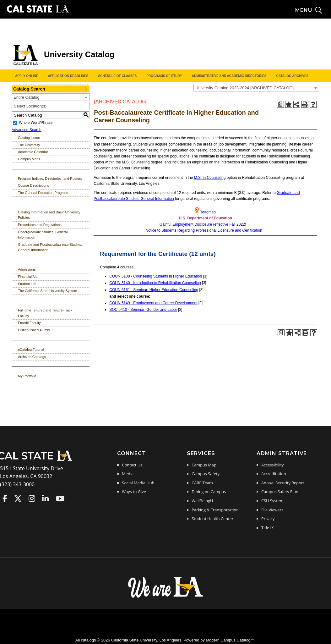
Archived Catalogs (32, 357)
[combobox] (256, 88)
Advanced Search (27, 130)
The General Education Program (43, 193)
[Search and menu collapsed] (313, 10)
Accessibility (272, 465)
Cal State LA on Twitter (18, 498)
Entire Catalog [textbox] (26, 97)
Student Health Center (212, 519)
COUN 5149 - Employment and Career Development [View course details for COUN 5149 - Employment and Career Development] (153, 303)
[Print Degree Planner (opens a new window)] (280, 104)
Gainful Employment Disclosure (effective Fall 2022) (203, 224)
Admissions (27, 269)
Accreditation (274, 474)
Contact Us (132, 465)
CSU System (272, 501)
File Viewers (272, 510)
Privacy (268, 519)
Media (128, 474)
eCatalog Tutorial (31, 350)
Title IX (268, 528)
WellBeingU (202, 501)
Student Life (27, 284)
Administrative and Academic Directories (229, 76)
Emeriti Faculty (29, 323)
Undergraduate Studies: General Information (43, 235)
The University (29, 145)
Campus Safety (206, 474)
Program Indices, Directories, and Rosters (50, 179)
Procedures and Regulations (40, 225)
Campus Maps (29, 159)
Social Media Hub (138, 483)
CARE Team (202, 483)
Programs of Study (164, 76)
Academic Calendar (33, 152)
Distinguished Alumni (34, 330)
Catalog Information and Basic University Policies (49, 215)
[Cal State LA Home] (37, 460)
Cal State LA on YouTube (60, 498)
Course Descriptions (33, 185)
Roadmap (208, 212)
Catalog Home (29, 138)
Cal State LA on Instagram (32, 498)
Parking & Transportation (215, 510)
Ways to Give (134, 492)
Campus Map (204, 465)
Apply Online (27, 76)
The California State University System (47, 291)
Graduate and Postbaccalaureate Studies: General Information (50, 247)
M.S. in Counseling (210, 178)
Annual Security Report (283, 483)
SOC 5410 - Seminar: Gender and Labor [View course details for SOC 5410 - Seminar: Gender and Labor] (143, 310)
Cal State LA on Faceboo (5, 498)
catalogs (89, 640)
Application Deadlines (68, 76)
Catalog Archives (292, 76)
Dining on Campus (209, 492)
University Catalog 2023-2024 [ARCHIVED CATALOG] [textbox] (244, 88)
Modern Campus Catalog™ (230, 640)
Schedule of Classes (117, 76)
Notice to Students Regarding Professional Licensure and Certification (204, 230)
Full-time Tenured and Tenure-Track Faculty (45, 313)
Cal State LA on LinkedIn (45, 498)
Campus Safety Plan (280, 492)
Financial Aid (28, 277)
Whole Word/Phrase (36, 123)
